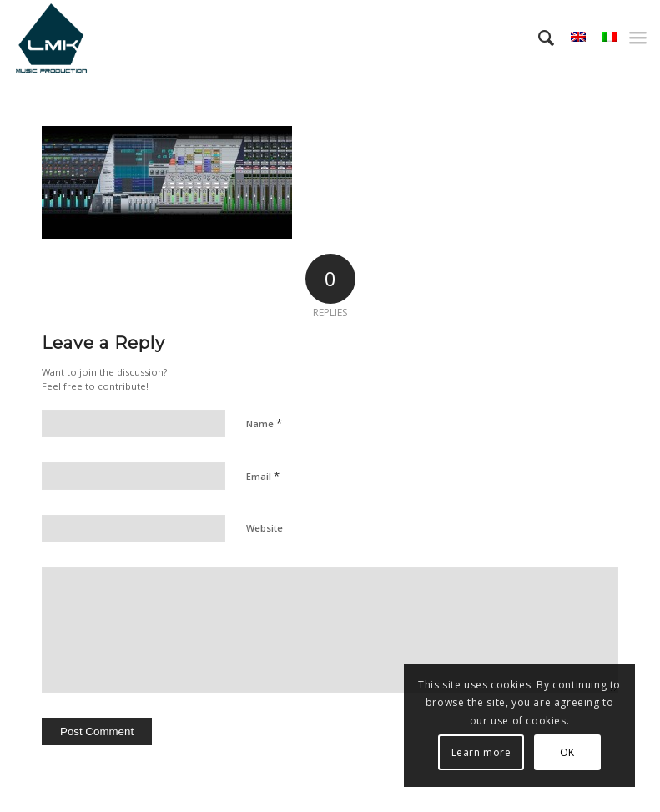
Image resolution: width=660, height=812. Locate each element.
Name (264, 423)
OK (567, 752)
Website (265, 528)
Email (263, 476)
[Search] (538, 38)
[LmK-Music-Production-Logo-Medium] (51, 38)
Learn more (481, 752)
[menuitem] (538, 38)
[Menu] (638, 38)
